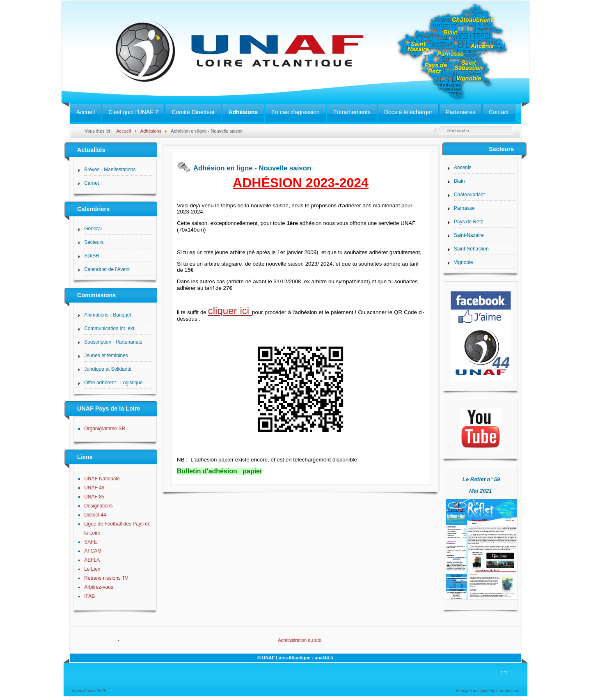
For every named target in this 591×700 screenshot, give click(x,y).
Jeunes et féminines (106, 356)
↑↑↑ (504, 672)
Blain (459, 181)
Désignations (98, 506)
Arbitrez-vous (99, 587)
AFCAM (93, 551)
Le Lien (92, 569)
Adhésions (243, 112)
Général (93, 229)
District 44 (95, 515)
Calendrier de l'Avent (107, 269)
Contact (499, 112)
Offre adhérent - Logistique (113, 383)
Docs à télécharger (408, 112)
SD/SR (92, 256)
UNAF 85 (94, 497)
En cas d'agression (295, 112)
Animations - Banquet (108, 315)
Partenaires (460, 112)
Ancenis (463, 168)
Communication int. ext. (110, 328)
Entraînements (352, 112)
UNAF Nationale (102, 479)
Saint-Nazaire (469, 235)
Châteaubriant (469, 195)
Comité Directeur (193, 112)
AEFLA (92, 560)
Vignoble (464, 262)
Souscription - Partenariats (113, 342)
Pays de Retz (468, 222)
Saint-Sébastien (471, 249)
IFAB (89, 596)
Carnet (92, 183)
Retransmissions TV (106, 578)
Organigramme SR (105, 429)
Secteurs (94, 242)
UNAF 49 (94, 488)
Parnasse (464, 208)
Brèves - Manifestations (110, 170)
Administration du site (299, 640)
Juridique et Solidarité (108, 369)
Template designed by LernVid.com (487, 691)
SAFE (90, 542)
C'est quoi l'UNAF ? (133, 112)
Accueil (86, 112)
